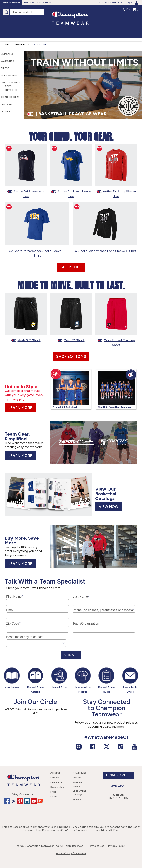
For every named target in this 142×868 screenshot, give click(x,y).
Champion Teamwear (11, 3)
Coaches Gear (10, 97)
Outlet (6, 111)
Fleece (5, 68)
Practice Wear (39, 44)
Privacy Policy (109, 830)
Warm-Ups (7, 61)
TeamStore (29, 3)
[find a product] (27, 12)
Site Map (77, 799)
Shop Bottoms (71, 357)
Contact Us (56, 782)
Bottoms (11, 90)
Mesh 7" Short (71, 340)
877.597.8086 (118, 798)
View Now (109, 507)
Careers (54, 778)
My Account (79, 773)
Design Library (58, 787)
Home (6, 44)
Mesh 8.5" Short (26, 340)
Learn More (20, 408)
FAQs (53, 792)
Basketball (20, 44)
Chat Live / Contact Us (111, 3)
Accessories (9, 75)
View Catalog (12, 687)
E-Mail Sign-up (118, 775)
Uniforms (7, 54)
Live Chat (118, 786)
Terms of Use (96, 846)
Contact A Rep (59, 687)
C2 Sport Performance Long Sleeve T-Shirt (105, 251)
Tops (8, 86)
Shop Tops (71, 267)
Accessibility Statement (71, 853)
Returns (77, 778)
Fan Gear (7, 104)
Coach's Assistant (45, 3)
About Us (55, 773)
